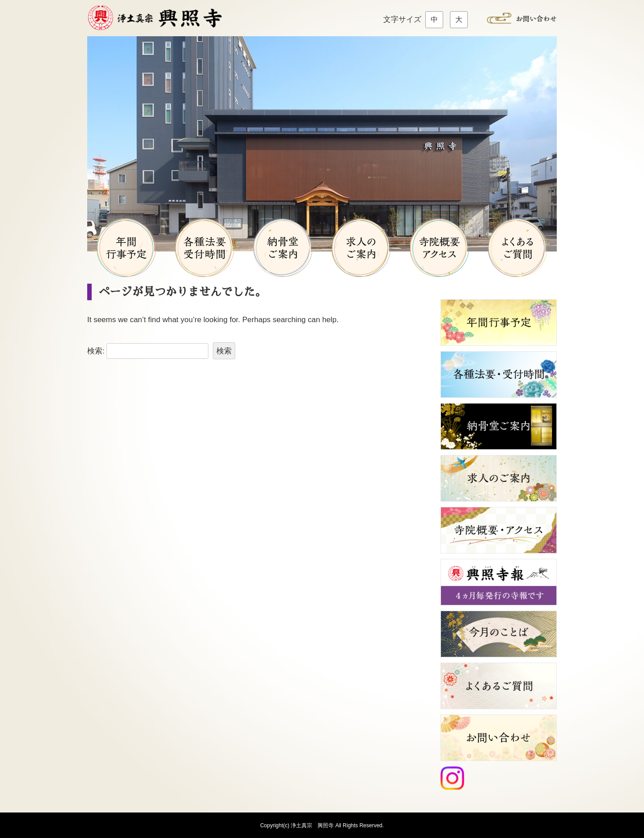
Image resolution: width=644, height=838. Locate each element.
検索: (96, 351)
